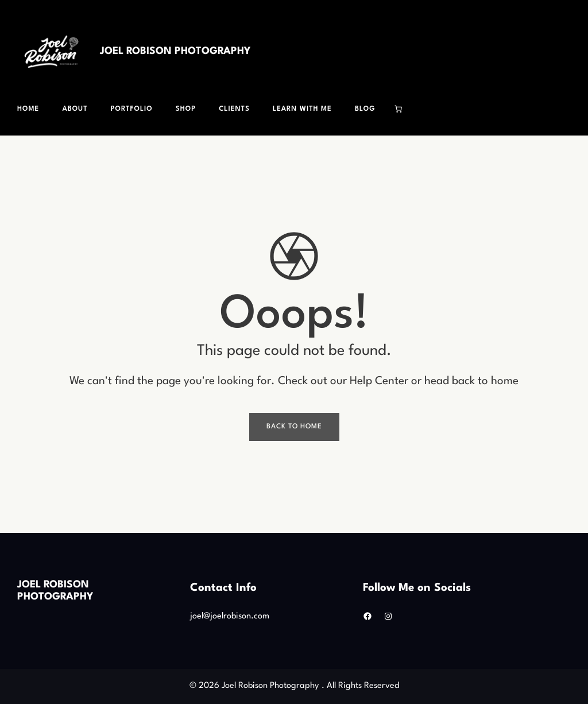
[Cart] (399, 109)
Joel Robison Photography (175, 51)
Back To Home (294, 427)
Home (28, 109)
